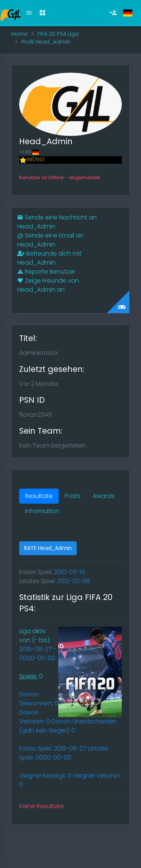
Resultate (39, 496)
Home (19, 34)
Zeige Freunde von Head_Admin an (48, 285)
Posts (73, 496)
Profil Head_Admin (46, 42)
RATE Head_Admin (48, 548)
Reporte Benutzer (46, 272)
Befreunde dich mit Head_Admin (49, 258)
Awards (103, 496)
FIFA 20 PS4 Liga (58, 34)
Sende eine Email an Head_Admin (50, 240)
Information (42, 511)
